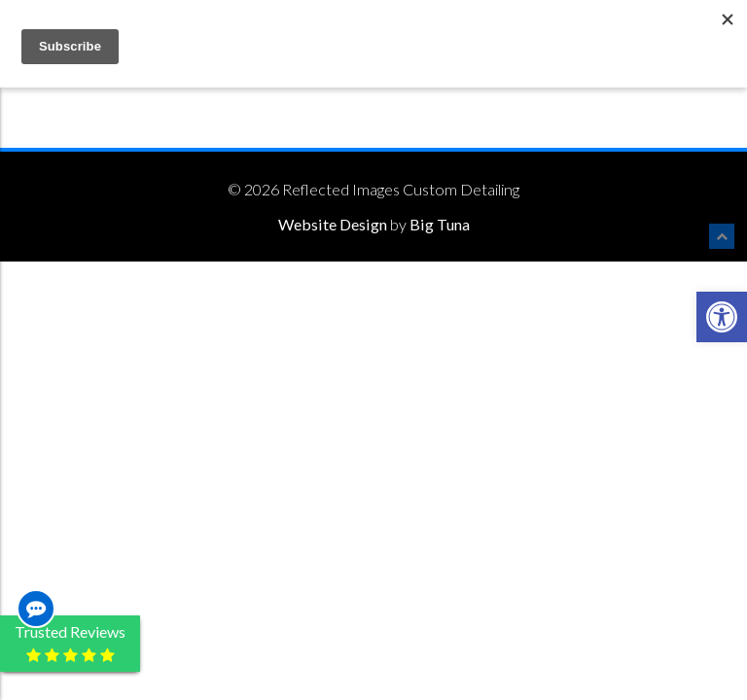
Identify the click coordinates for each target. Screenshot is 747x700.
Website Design (333, 224)
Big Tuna (440, 224)
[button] (722, 317)
